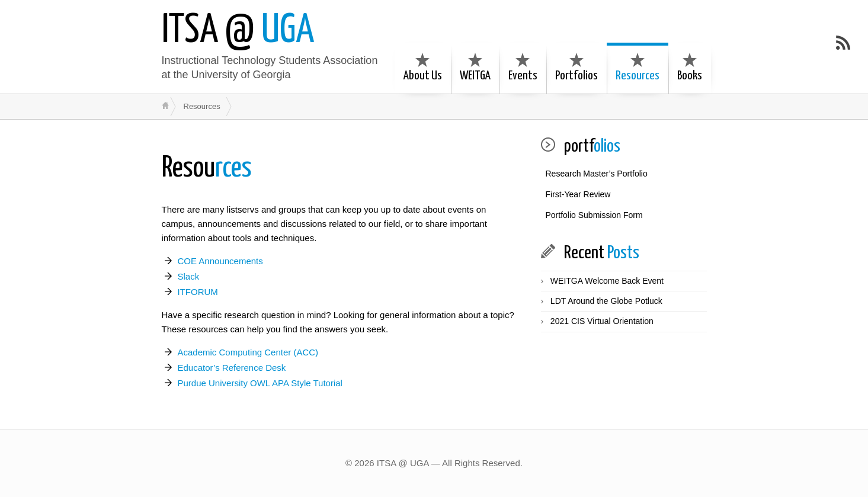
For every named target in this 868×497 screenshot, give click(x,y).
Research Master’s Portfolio (597, 174)
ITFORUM (198, 292)
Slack (189, 276)
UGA (238, 31)
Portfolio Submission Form (594, 215)
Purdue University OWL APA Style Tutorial (260, 383)
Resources (638, 67)
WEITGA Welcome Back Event (607, 281)
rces (207, 169)
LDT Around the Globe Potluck (606, 301)
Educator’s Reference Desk (232, 368)
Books (690, 67)
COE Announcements (220, 261)
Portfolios (576, 67)
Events (523, 67)
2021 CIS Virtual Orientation (602, 321)
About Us (423, 67)
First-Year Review (578, 194)
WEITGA (475, 67)
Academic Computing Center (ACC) (248, 352)
